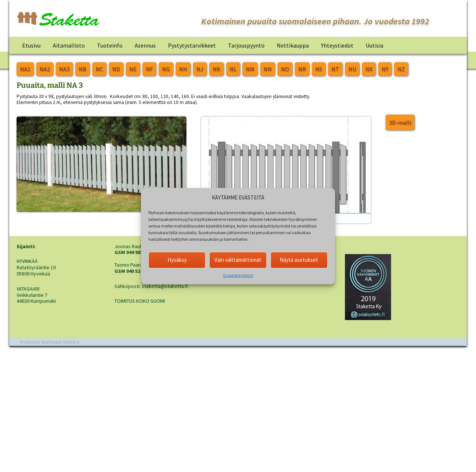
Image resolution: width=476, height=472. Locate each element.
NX (369, 69)
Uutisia (375, 45)
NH (183, 69)
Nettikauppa (293, 45)
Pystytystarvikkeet (192, 45)
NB (82, 69)
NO (285, 69)
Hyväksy (177, 260)
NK (216, 69)
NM (250, 69)
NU (352, 69)
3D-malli (400, 122)
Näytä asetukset (299, 260)
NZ (401, 69)
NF (149, 69)
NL (233, 69)
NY (385, 69)
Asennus (145, 45)
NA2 (45, 69)
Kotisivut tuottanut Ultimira (50, 342)
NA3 (64, 69)
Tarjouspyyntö (246, 45)
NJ (200, 69)
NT (335, 69)
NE (133, 69)
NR (302, 69)
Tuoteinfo (110, 45)
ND (116, 69)
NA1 (25, 69)
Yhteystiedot (337, 45)
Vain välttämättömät (238, 260)
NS (319, 69)
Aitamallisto (69, 45)
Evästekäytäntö (238, 275)
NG (166, 69)
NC (99, 69)
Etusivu (31, 45)
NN (268, 69)
